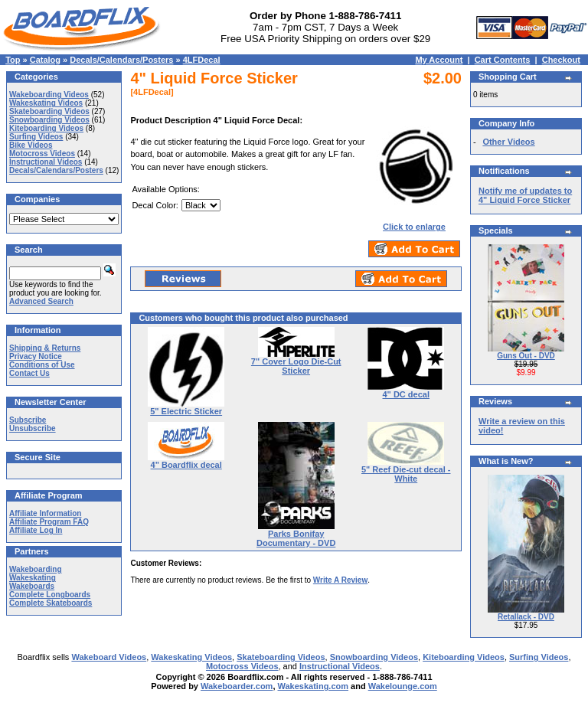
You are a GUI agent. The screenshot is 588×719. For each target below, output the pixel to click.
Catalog (45, 60)
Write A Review (340, 580)
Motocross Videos (42, 154)
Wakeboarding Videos (49, 95)
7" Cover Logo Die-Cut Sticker (296, 366)
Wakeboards (32, 586)
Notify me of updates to (525, 195)
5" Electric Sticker (186, 411)
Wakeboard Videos (109, 657)
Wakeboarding (36, 569)
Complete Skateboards (51, 603)
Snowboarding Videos (49, 120)
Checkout (561, 60)
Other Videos (508, 142)
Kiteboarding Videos (46, 128)
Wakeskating (33, 578)
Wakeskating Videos (46, 103)
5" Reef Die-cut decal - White (406, 474)
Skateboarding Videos (49, 111)
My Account (439, 60)
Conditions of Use (42, 365)
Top (13, 60)
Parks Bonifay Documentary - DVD (296, 538)
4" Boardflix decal (186, 465)
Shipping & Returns (45, 348)
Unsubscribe (33, 428)
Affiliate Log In (36, 530)
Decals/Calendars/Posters (121, 60)
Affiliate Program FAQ (49, 522)
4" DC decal (406, 394)
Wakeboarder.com (237, 686)
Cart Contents (503, 60)
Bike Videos (31, 145)
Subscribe (28, 420)
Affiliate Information (45, 513)
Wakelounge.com (403, 686)
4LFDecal (202, 60)
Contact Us (29, 373)
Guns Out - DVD (526, 356)
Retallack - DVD (526, 617)
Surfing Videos (36, 137)
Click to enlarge (414, 223)
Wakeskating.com (314, 686)
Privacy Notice (36, 356)
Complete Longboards (50, 595)
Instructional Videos (46, 162)
